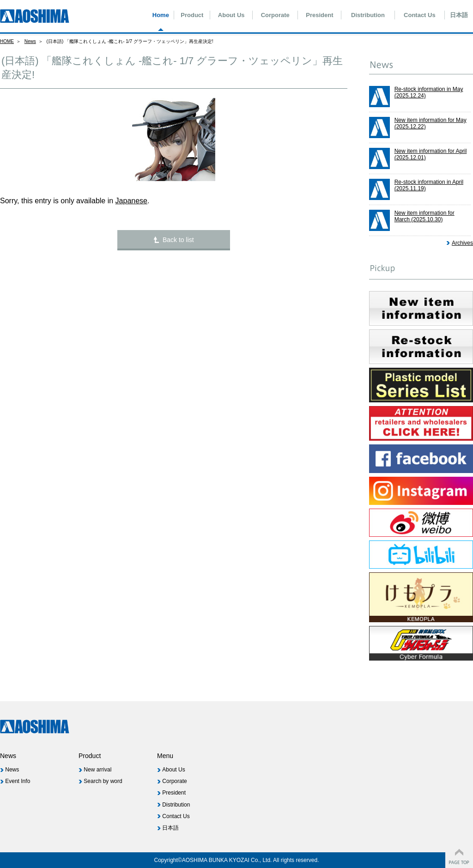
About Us (231, 15)
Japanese (131, 201)
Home (161, 15)
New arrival (97, 770)
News (30, 41)
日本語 (459, 15)
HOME (7, 41)
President (319, 15)
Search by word (103, 781)
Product (192, 15)
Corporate (275, 15)
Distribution (368, 15)
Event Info (18, 781)
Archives (462, 243)
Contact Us (420, 15)
